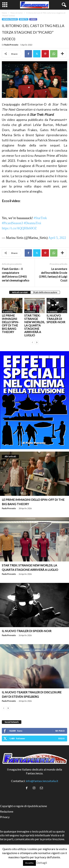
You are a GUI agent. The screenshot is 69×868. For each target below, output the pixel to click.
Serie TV (24, 19)
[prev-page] (32, 342)
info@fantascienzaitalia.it (42, 781)
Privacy (5, 817)
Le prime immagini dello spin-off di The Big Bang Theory (10, 324)
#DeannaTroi (32, 223)
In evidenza (8, 312)
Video (33, 19)
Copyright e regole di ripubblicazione (23, 806)
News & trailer (17, 13)
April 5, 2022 (57, 238)
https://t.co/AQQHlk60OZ (19, 228)
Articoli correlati (20, 292)
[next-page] (37, 342)
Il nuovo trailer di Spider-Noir (56, 319)
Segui (61, 738)
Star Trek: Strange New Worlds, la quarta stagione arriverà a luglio (34, 325)
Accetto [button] (29, 863)
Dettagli (42, 863)
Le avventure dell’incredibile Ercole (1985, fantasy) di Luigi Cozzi (53, 275)
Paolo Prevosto (11, 45)
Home (4, 13)
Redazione (7, 811)
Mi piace (60, 731)
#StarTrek (40, 218)
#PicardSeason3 (12, 223)
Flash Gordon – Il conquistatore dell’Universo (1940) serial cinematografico (16, 275)
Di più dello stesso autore (45, 292)
